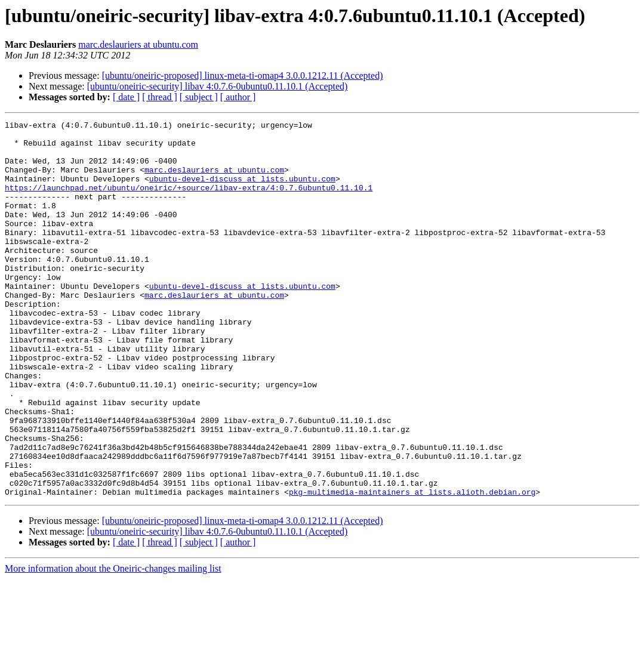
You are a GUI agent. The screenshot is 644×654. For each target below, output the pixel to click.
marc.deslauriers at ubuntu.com (138, 44)
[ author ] (238, 97)
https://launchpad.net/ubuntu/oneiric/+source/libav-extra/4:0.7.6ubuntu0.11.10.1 (189, 202)
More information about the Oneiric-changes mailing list (113, 644)
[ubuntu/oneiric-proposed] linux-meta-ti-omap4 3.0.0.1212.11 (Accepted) (243, 75)
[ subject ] (199, 97)
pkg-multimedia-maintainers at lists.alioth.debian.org (412, 567)
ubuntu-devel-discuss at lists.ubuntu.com (242, 191)
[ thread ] (160, 97)
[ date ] (126, 97)
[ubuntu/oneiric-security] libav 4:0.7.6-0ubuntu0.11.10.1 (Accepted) (218, 86)
